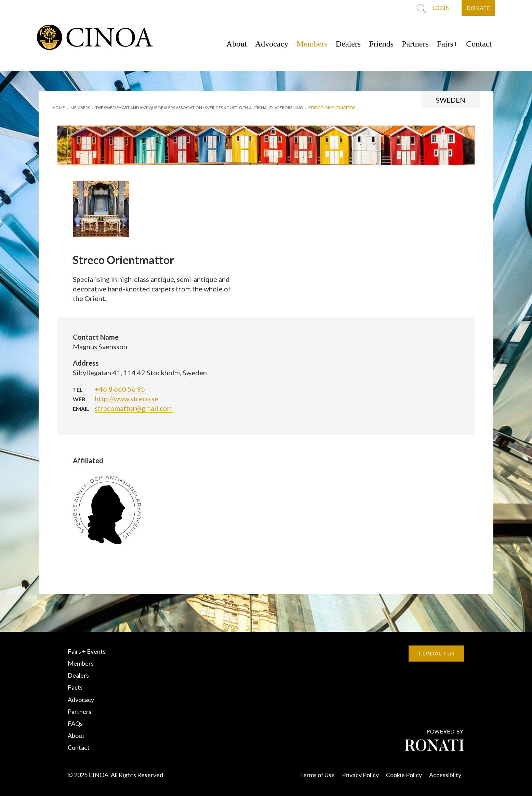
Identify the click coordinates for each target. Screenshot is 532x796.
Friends (381, 44)
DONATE (478, 8)
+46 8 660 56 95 (120, 389)
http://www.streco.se (127, 399)
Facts (75, 687)
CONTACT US (436, 653)
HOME (59, 108)
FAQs (75, 723)
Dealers (348, 44)
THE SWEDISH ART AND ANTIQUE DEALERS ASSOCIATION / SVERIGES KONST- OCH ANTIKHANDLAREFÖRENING (199, 108)
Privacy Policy (360, 775)
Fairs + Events (87, 651)
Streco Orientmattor (332, 108)
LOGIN (441, 8)
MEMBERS (80, 108)
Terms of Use (317, 775)
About (237, 44)
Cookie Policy (404, 775)
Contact (479, 44)
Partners (415, 44)
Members (312, 44)
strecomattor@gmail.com (134, 408)
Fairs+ (448, 44)
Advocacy (272, 44)
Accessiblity (445, 775)
